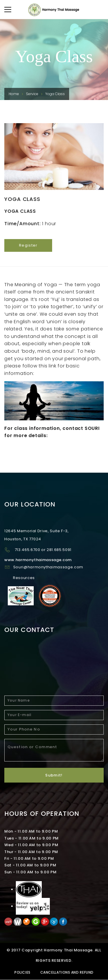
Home (14, 94)
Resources (24, 578)
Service (32, 94)
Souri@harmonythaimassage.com (48, 567)
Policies (22, 972)
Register (28, 245)
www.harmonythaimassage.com (38, 560)
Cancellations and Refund (67, 972)
